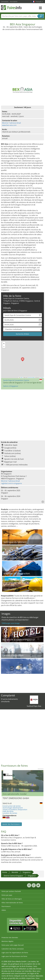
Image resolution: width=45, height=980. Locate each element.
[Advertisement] (22, 54)
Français (39, 2)
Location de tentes (10, 813)
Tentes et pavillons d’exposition (15, 810)
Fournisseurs (6, 906)
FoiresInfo (11, 8)
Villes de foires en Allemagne (12, 899)
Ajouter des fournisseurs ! (11, 824)
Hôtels (4, 910)
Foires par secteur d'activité (11, 891)
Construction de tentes (12, 806)
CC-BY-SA (42, 377)
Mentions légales (7, 941)
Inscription (14, 2)
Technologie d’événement (13, 808)
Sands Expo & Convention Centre (16, 380)
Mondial (15, 872)
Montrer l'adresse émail (11, 123)
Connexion (5, 2)
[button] (23, 359)
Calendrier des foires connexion (13, 949)
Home (5, 872)
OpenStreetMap (31, 377)
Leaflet (21, 377)
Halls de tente (8, 811)
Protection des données (10, 938)
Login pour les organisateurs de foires (15, 953)
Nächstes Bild (42, 781)
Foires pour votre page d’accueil (13, 945)
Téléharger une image (11, 623)
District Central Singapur (13, 876)
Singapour (27, 872)
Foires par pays (7, 895)
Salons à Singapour (11, 386)
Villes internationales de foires (12, 903)
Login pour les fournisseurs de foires (14, 956)
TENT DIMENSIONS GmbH (16, 798)
